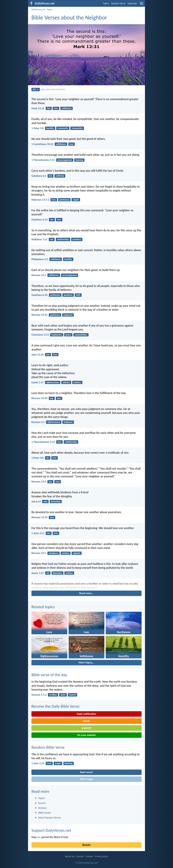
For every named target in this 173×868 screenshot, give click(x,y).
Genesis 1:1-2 (39, 695)
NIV (36, 89)
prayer (58, 763)
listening (68, 763)
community (63, 128)
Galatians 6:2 (39, 176)
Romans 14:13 (39, 315)
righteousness (53, 382)
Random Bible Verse (48, 747)
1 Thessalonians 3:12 (43, 442)
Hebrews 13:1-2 (40, 200)
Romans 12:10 (39, 517)
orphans (77, 382)
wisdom (66, 553)
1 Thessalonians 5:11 (43, 160)
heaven (72, 695)
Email (87, 721)
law (49, 108)
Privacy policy (101, 856)
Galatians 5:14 (39, 220)
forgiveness (57, 335)
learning (79, 160)
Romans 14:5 (39, 553)
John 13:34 (38, 355)
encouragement (65, 160)
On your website (87, 735)
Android (86, 728)
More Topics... (86, 663)
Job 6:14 (36, 502)
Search (42, 803)
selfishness (66, 108)
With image (87, 779)
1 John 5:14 (38, 763)
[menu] (142, 5)
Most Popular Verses (50, 818)
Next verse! (86, 772)
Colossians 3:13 (40, 335)
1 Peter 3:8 (37, 128)
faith (78, 295)
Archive (42, 808)
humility (50, 128)
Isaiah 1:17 (37, 382)
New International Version (53, 89)
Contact (89, 856)
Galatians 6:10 (39, 295)
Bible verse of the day (49, 675)
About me (70, 856)
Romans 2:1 (38, 422)
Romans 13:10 (39, 398)
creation (53, 695)
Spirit (63, 695)
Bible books (45, 813)
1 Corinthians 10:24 (42, 144)
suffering (60, 176)
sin (48, 458)
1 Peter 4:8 (37, 458)
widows (66, 382)
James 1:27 (38, 573)
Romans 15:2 (39, 275)
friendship (56, 502)
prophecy (77, 239)
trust (49, 763)
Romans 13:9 (39, 482)
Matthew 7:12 (39, 239)
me (39, 837)
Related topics (43, 607)
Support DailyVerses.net (51, 830)
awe (45, 502)
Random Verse (118, 3)
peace (68, 335)
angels (76, 200)
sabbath (77, 553)
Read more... (87, 593)
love (56, 108)
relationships (63, 239)
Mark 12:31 (38, 108)
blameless (57, 573)
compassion (77, 128)
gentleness (64, 200)
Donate (86, 845)
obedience (54, 553)
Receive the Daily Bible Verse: (56, 706)
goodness (68, 295)
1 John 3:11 (38, 533)
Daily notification (86, 714)
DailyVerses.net (38, 9)
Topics (106, 3)
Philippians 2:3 (40, 259)
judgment (68, 315)
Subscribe (132, 3)
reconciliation (81, 335)
